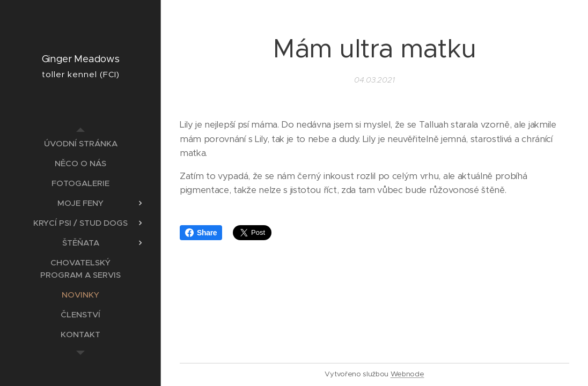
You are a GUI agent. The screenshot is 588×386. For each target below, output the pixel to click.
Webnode (407, 374)
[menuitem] (80, 143)
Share (201, 233)
